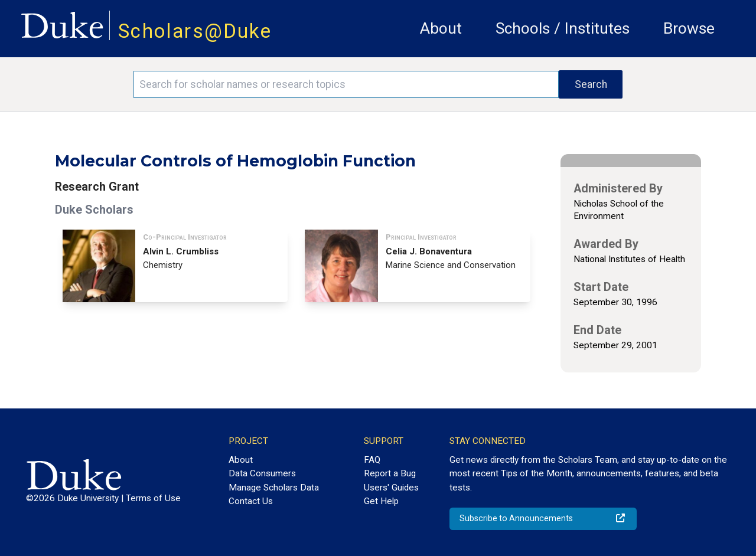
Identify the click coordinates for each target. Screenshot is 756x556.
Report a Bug (390, 473)
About (441, 28)
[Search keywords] (346, 84)
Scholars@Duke (195, 31)
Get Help (381, 501)
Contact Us (251, 501)
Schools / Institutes (563, 28)
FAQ (372, 460)
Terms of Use (153, 498)
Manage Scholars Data (274, 488)
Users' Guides (391, 488)
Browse (689, 28)
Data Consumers (262, 473)
